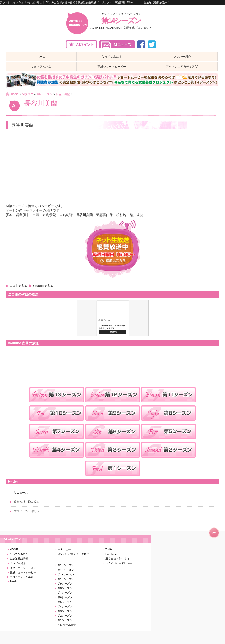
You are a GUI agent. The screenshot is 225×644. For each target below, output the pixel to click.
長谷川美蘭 (63, 94)
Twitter (109, 549)
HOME (14, 549)
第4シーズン (65, 607)
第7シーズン (65, 593)
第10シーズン (66, 579)
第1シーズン (65, 620)
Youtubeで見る (43, 286)
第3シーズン (65, 611)
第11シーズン (66, 575)
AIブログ (28, 94)
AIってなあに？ (19, 554)
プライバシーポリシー (28, 511)
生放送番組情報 (19, 559)
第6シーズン (45, 94)
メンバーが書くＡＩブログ (73, 554)
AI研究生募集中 (67, 625)
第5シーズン (65, 602)
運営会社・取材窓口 (27, 502)
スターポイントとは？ (23, 568)
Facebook (111, 554)
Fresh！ (15, 581)
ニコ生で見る (18, 286)
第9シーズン (65, 584)
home (15, 94)
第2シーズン (65, 616)
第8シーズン (65, 588)
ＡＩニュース (66, 549)
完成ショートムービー (23, 572)
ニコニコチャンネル (22, 577)
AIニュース (21, 493)
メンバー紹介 (18, 563)
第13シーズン (66, 565)
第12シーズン (66, 570)
